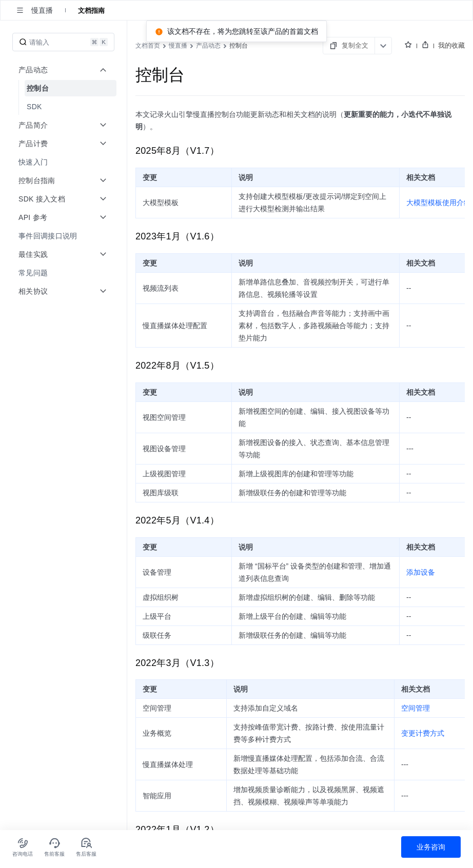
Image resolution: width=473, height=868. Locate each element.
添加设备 (421, 572)
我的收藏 (451, 45)
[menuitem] (64, 88)
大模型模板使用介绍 (439, 203)
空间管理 (416, 708)
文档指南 (91, 10)
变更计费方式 (423, 733)
